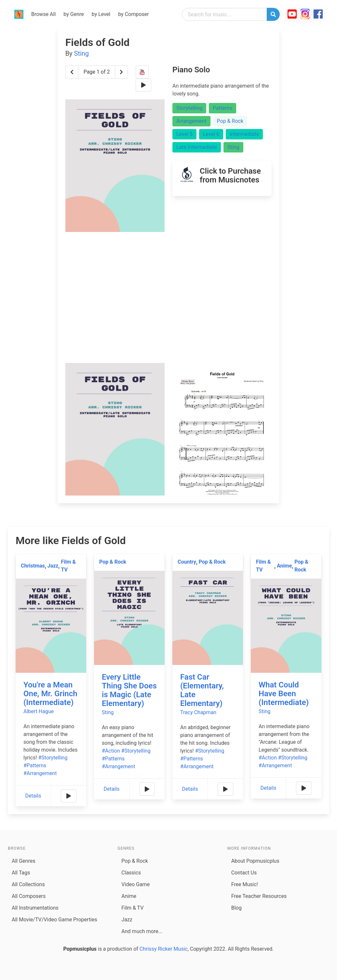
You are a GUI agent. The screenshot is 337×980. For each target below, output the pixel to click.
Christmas (33, 566)
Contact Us (244, 873)
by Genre (74, 14)
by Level (101, 14)
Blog (236, 908)
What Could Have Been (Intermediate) (284, 694)
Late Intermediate (197, 147)
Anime (284, 566)
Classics (131, 873)
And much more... (142, 931)
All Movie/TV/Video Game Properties (54, 920)
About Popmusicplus (255, 861)
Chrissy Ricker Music (164, 949)
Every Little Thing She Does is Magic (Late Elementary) (129, 690)
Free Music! (245, 884)
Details (33, 796)
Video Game (135, 884)
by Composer (133, 14)
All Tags (21, 873)
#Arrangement (40, 773)
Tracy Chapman (198, 712)
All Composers (29, 896)
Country (187, 562)
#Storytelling (53, 758)
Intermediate (244, 134)
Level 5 (184, 134)
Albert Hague (39, 711)
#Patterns (35, 765)
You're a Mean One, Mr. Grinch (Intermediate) (50, 694)
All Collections (28, 884)
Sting (82, 53)
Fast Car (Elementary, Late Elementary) (202, 690)
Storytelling (189, 108)
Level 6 (211, 134)
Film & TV (68, 566)
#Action (111, 751)
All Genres (23, 861)
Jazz (53, 566)
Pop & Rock (230, 121)
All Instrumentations (35, 908)
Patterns (222, 108)
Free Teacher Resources (259, 896)
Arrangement (191, 121)
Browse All (43, 14)
